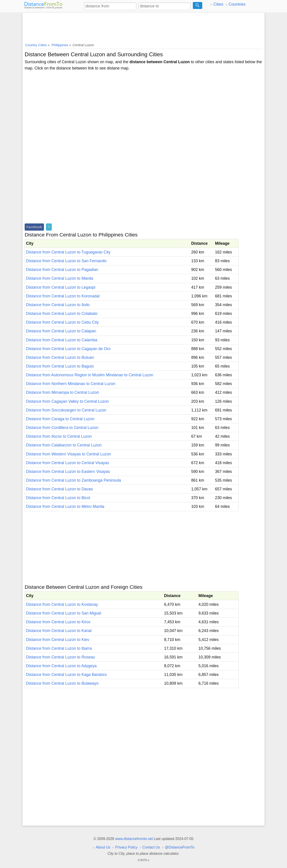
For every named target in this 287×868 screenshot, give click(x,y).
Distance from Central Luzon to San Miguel (64, 613)
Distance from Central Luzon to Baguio (60, 366)
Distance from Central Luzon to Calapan (61, 331)
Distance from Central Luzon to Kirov (58, 622)
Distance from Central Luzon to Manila (60, 278)
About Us (103, 847)
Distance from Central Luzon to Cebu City (62, 322)
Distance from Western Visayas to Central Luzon (68, 454)
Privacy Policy (126, 847)
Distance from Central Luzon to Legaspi (61, 287)
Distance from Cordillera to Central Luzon (62, 428)
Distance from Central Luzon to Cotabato (62, 314)
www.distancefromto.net (134, 839)
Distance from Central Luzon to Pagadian (62, 270)
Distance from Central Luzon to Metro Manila (65, 507)
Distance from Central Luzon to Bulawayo (62, 683)
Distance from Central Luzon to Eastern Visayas (68, 472)
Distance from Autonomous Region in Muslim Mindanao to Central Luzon (90, 375)
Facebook (34, 227)
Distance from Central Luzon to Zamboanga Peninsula (73, 480)
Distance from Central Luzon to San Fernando (66, 261)
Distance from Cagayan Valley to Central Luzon (67, 401)
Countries (237, 4)
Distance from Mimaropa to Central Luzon (63, 392)
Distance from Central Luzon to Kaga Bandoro (66, 675)
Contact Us (151, 847)
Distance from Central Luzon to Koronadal (63, 296)
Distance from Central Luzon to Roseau (61, 657)
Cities (218, 4)
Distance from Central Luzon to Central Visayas (67, 463)
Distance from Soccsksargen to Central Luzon (66, 410)
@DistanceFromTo (180, 847)
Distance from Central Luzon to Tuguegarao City (68, 252)
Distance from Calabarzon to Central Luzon (64, 445)
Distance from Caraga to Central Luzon (60, 419)
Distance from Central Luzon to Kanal (59, 631)
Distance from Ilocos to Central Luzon (59, 436)
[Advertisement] (143, 26)
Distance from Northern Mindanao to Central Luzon (71, 384)
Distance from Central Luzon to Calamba (62, 340)
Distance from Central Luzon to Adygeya (61, 666)
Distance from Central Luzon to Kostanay (62, 604)
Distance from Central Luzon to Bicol (58, 498)
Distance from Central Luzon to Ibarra (59, 648)
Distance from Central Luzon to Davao (59, 489)
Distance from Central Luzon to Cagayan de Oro (68, 349)
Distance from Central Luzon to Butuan (60, 357)
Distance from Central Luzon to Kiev (58, 640)
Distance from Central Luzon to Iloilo (58, 305)
